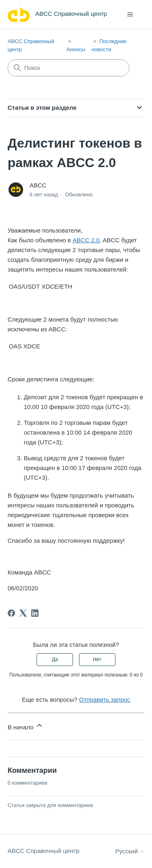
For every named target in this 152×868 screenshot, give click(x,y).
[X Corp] (23, 613)
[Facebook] (11, 613)
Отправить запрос (105, 699)
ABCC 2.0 (86, 240)
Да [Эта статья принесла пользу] (55, 659)
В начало (26, 726)
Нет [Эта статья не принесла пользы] (97, 659)
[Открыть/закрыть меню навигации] (130, 15)
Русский (130, 851)
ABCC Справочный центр (44, 851)
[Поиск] (69, 68)
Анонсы (76, 49)
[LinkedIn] (35, 613)
